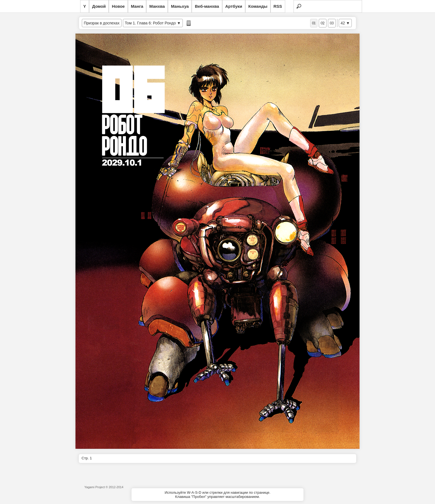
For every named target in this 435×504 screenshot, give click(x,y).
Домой (99, 6)
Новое (118, 6)
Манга (137, 6)
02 (323, 23)
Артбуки (234, 6)
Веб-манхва (207, 6)
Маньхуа (180, 6)
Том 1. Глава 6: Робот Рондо (150, 23)
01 (314, 23)
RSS (278, 6)
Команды (258, 6)
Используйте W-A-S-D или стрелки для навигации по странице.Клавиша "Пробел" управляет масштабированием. (217, 495)
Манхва (157, 6)
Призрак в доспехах (102, 23)
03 (332, 23)
